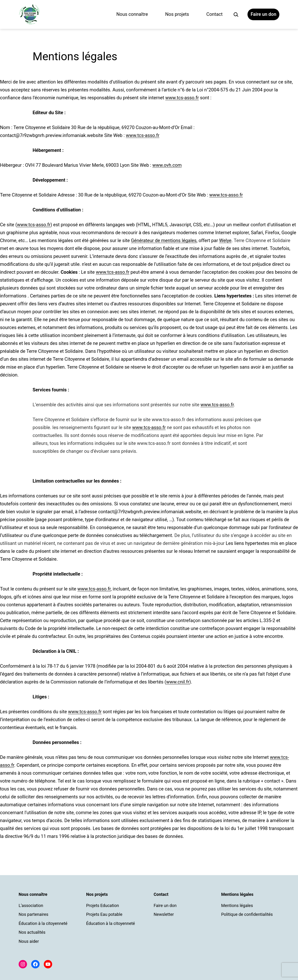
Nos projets (177, 14)
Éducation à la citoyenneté (43, 923)
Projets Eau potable (104, 914)
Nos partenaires (34, 914)
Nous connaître (132, 14)
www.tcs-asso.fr (182, 98)
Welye (225, 240)
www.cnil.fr (178, 682)
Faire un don (263, 14)
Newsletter (164, 914)
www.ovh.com (167, 165)
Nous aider (29, 941)
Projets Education (103, 905)
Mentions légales (237, 905)
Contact (214, 14)
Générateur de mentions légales (164, 240)
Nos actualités (32, 932)
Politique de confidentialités (247, 914)
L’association (31, 905)
